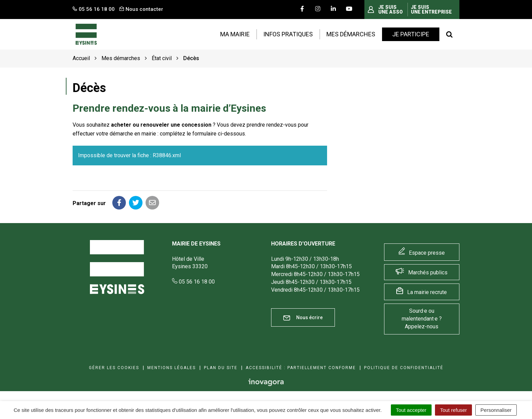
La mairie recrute (427, 292)
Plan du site (221, 368)
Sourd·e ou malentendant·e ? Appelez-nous (422, 319)
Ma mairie (235, 34)
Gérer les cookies (114, 368)
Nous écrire (303, 318)
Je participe (411, 34)
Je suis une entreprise (431, 10)
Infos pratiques (288, 34)
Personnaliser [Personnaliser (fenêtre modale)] (496, 410)
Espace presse (427, 253)
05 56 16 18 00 (193, 282)
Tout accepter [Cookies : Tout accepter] (411, 410)
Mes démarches (351, 34)
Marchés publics (428, 272)
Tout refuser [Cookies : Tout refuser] (453, 410)
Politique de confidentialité (404, 368)
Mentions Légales (172, 368)
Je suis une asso (391, 10)
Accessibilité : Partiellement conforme (301, 368)
